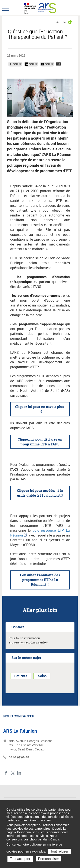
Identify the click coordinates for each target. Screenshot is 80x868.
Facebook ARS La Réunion (6, 773)
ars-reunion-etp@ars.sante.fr (29, 642)
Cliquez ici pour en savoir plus (40, 407)
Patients (21, 676)
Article (61, 22)
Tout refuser (59, 851)
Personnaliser (48, 859)
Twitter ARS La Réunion (13, 773)
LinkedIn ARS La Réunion (19, 773)
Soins (42, 676)
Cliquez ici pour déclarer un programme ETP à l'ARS (40, 442)
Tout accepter (20, 859)
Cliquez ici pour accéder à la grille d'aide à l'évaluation (40, 493)
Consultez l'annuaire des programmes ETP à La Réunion (40, 580)
